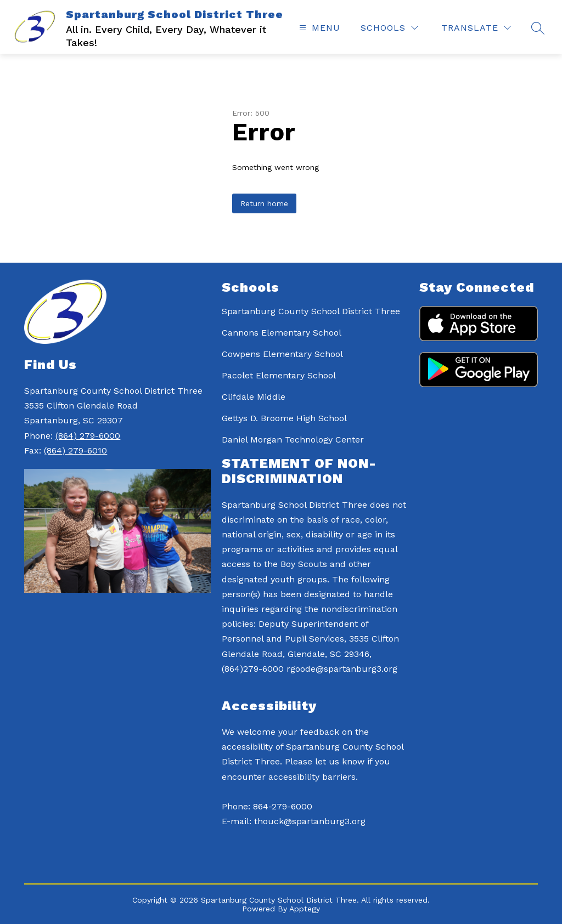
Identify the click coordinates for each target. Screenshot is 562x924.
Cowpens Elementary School (282, 354)
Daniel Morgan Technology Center (293, 440)
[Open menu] (318, 28)
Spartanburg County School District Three (311, 311)
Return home (264, 203)
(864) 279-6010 (75, 450)
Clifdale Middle (254, 397)
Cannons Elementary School (282, 333)
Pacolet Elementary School (279, 375)
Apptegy (305, 909)
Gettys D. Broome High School (284, 418)
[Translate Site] (476, 28)
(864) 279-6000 (88, 436)
